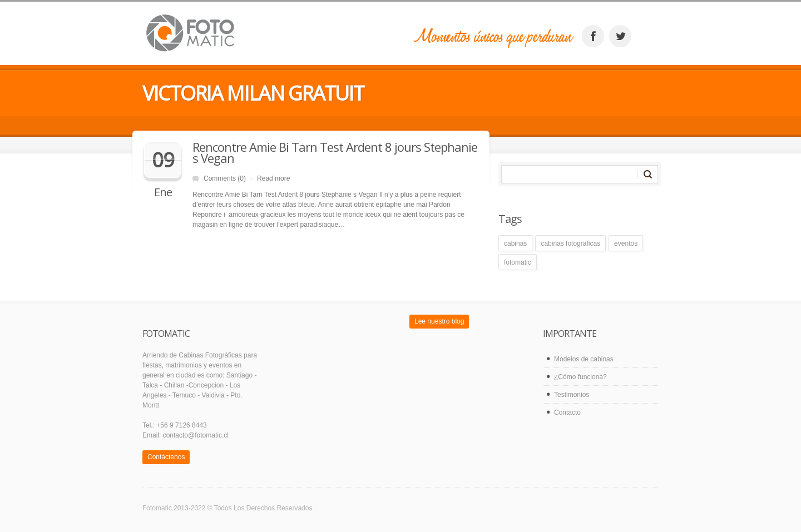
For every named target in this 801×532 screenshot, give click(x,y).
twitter (620, 36)
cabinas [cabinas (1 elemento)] (515, 243)
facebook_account (593, 36)
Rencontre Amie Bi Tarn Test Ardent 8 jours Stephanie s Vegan (335, 152)
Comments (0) (225, 178)
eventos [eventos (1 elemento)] (626, 243)
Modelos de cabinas (584, 359)
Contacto (567, 412)
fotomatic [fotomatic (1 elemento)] (518, 262)
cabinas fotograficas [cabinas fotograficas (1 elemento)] (570, 243)
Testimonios (572, 395)
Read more (273, 178)
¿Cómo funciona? (580, 377)
